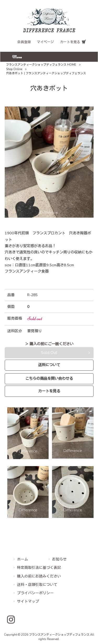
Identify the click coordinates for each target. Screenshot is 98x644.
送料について (49, 365)
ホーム (22, 559)
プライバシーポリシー (35, 593)
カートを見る (70, 42)
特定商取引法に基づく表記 (39, 568)
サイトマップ (28, 601)
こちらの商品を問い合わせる (49, 379)
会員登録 (24, 42)
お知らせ (59, 559)
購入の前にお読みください (39, 576)
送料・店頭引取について (37, 585)
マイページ (45, 42)
